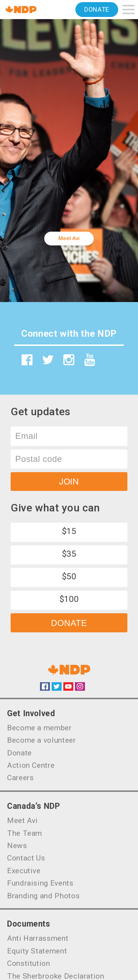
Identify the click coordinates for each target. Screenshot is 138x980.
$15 (69, 531)
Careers (20, 778)
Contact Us (26, 858)
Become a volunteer (42, 740)
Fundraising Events (40, 883)
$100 (69, 599)
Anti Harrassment (38, 938)
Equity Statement (37, 951)
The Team (25, 833)
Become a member (39, 728)
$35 (69, 554)
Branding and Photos (43, 896)
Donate (97, 9)
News (17, 846)
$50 (69, 576)
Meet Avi (69, 238)
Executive (24, 871)
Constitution (29, 963)
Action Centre (31, 765)
